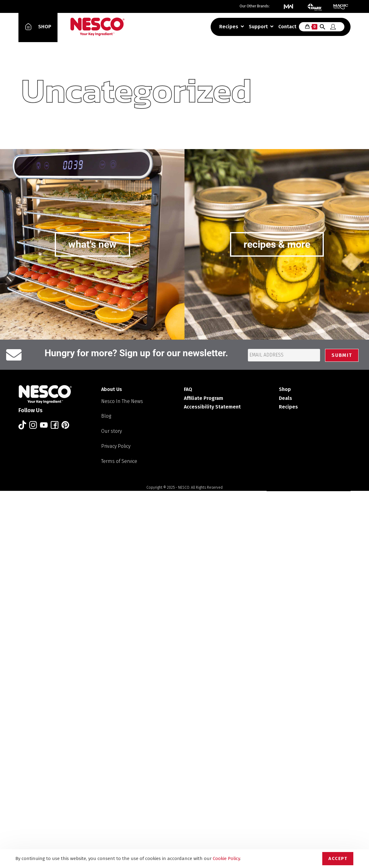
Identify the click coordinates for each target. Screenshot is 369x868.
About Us (112, 389)
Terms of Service (119, 461)
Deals (286, 398)
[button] (323, 28)
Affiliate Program (204, 398)
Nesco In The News (122, 401)
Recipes (232, 27)
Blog (106, 416)
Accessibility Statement (212, 407)
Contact (287, 27)
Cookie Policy (226, 858)
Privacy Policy (116, 446)
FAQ (188, 389)
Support (261, 27)
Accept (338, 858)
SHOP (45, 27)
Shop (285, 389)
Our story (111, 431)
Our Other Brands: (255, 6)
